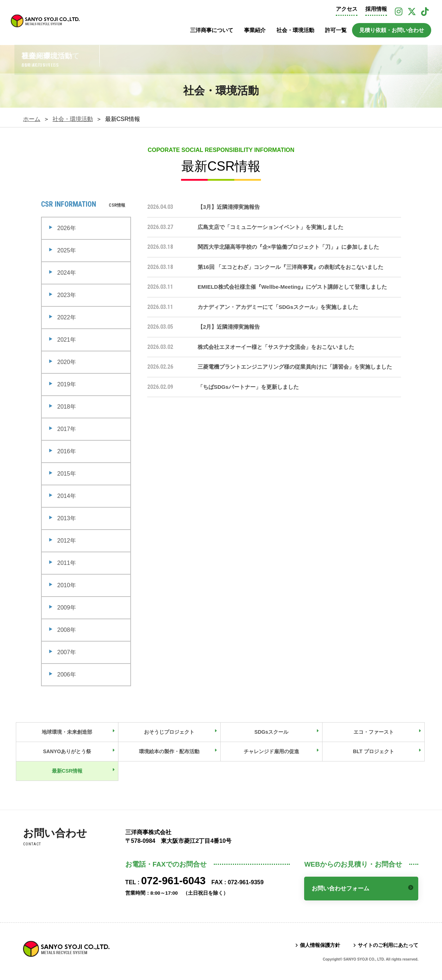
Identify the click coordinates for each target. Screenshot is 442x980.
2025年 (67, 250)
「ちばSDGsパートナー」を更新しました (248, 387)
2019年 (67, 384)
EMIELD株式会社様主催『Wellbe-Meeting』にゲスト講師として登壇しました (292, 287)
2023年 (67, 295)
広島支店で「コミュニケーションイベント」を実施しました (270, 227)
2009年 (67, 608)
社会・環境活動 (295, 30)
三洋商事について (212, 30)
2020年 (67, 362)
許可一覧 (336, 30)
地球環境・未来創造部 (67, 732)
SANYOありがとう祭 (67, 751)
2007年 (67, 652)
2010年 (67, 585)
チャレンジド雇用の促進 (271, 751)
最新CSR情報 (67, 771)
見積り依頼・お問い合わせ (392, 30)
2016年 (67, 451)
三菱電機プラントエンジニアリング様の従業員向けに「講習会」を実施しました (295, 367)
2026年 (67, 228)
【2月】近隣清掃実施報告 (229, 327)
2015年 (67, 474)
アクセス (347, 9)
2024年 (67, 273)
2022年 (67, 317)
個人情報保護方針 (320, 945)
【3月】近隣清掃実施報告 (229, 207)
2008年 (67, 630)
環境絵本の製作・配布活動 (169, 751)
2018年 (67, 407)
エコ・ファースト (374, 732)
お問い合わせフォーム (340, 888)
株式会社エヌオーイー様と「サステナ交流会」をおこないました (276, 347)
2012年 (67, 541)
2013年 (67, 518)
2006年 (67, 675)
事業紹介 (255, 30)
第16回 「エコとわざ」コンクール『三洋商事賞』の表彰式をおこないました (290, 267)
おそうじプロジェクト (169, 732)
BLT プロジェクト (374, 751)
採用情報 (376, 9)
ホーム (32, 119)
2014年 (67, 496)
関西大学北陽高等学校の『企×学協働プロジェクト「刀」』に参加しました (288, 247)
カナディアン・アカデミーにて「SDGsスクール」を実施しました (278, 307)
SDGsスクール (271, 732)
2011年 (67, 563)
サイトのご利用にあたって (388, 945)
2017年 (67, 429)
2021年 (67, 340)
